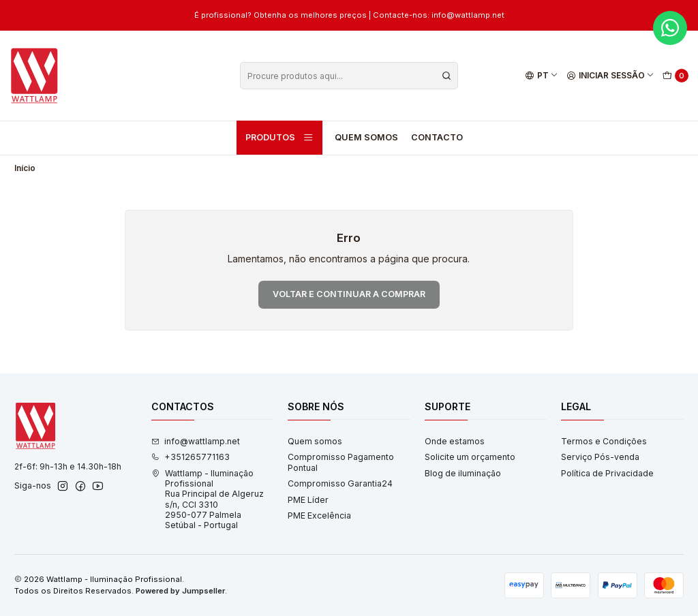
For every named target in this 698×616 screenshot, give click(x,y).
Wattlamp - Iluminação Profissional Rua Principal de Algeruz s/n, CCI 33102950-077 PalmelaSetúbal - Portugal (208, 499)
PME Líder (308, 500)
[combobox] (349, 76)
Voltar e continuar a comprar (349, 294)
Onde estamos (455, 441)
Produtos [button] (279, 138)
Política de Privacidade (607, 473)
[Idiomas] (541, 76)
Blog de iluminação (463, 473)
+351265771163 (191, 457)
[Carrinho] (676, 76)
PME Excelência (319, 515)
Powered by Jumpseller (180, 591)
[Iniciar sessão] (611, 76)
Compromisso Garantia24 (340, 483)
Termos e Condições (604, 441)
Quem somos (366, 137)
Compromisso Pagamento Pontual (341, 462)
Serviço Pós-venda (600, 457)
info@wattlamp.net (196, 441)
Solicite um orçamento (470, 457)
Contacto (437, 137)
